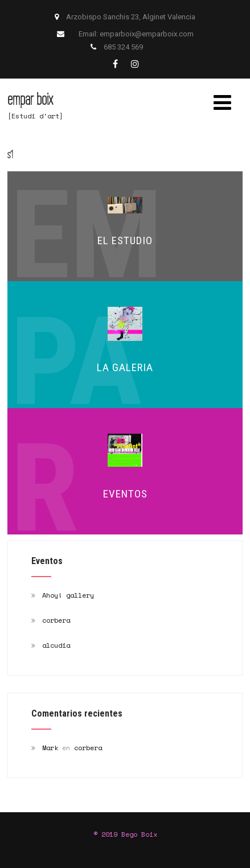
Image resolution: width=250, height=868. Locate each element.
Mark (50, 748)
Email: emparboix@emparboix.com (136, 34)
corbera (56, 620)
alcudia (56, 645)
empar (30, 99)
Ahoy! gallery (68, 595)
